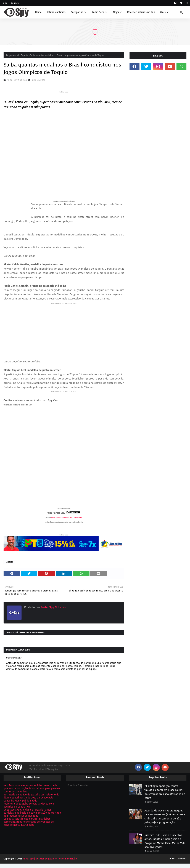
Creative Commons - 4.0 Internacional (67, 517)
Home (5, 3)
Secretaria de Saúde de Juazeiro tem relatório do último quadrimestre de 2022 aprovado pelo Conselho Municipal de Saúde (31, 798)
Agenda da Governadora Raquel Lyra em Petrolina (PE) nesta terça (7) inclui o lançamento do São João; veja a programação (165, 817)
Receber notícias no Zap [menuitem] (141, 12)
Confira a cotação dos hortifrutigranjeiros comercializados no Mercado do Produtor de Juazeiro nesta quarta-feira (29, 822)
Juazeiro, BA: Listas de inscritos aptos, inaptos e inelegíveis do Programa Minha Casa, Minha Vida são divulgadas (165, 841)
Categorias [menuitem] (77, 12)
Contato (15, 3)
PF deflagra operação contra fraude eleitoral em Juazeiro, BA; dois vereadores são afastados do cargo (165, 792)
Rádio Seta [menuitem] (98, 12)
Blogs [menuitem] (116, 12)
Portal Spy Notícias (17, 80)
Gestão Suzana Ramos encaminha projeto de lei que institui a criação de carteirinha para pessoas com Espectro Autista (32, 789)
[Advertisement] (64, 330)
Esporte (25, 55)
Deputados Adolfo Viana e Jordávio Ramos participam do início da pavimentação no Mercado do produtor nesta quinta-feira (32, 813)
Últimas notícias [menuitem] (56, 12)
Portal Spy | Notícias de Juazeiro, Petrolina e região (50, 859)
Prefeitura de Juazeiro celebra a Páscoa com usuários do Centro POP (29, 805)
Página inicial (13, 55)
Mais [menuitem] (163, 12)
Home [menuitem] (38, 12)
